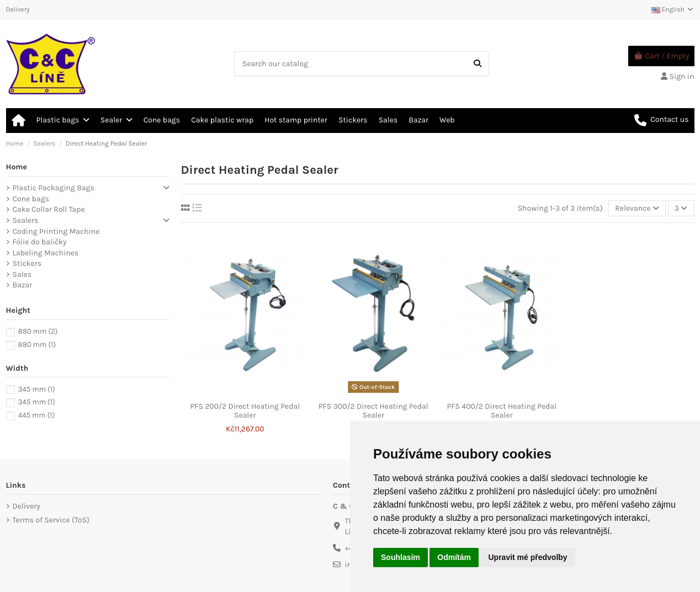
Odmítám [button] (454, 557)
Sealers (26, 220)
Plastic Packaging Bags (54, 188)
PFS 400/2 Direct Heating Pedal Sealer (502, 411)
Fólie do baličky (40, 242)
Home (17, 167)
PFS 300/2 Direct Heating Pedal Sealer (373, 411)
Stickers (27, 263)
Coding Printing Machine (56, 231)
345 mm (37, 389)
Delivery (18, 9)
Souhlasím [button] (401, 557)
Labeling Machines (46, 253)
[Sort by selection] (637, 208)
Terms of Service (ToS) (51, 520)
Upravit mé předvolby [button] (527, 557)
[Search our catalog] (478, 64)
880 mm (38, 331)
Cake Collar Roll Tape (49, 209)
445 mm (36, 415)
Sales (22, 274)
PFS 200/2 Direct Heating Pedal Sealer (245, 411)
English (673, 9)
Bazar (23, 285)
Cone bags (31, 199)
